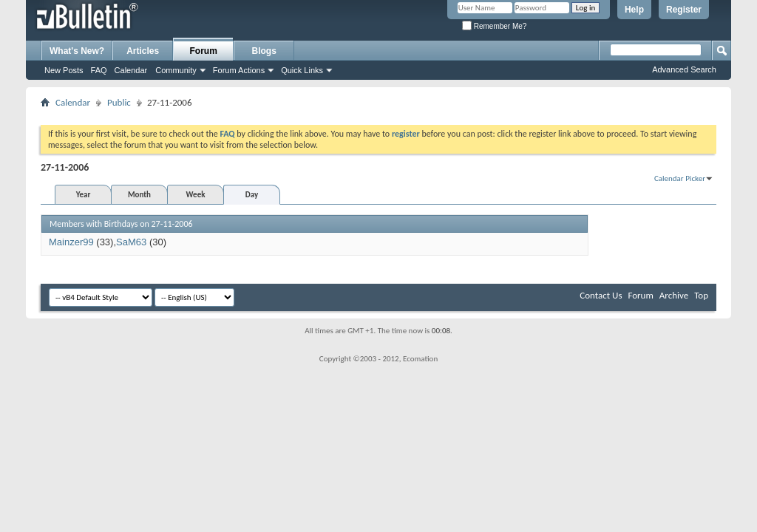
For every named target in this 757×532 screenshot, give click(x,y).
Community (176, 70)
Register (684, 10)
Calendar (131, 70)
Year (84, 195)
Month (139, 195)
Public (119, 102)
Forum (204, 51)
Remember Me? (494, 26)
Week (196, 195)
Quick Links (302, 70)
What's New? (77, 51)
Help (634, 10)
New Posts (64, 70)
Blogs (264, 51)
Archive (674, 295)
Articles (143, 51)
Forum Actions (239, 70)
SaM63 (131, 242)
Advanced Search (684, 69)
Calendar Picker (680, 178)
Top (701, 295)
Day (252, 195)
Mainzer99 (71, 242)
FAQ (99, 70)
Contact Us (601, 295)
